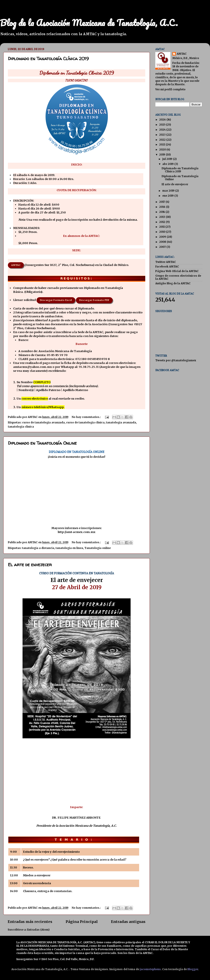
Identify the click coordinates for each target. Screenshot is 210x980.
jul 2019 (168, 159)
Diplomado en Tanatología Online (42, 443)
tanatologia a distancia (38, 548)
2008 (163, 242)
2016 (163, 207)
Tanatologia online (98, 548)
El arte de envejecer (30, 565)
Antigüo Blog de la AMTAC (173, 283)
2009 (163, 237)
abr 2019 (168, 164)
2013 (163, 217)
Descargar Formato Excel (56, 300)
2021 (163, 144)
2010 (163, 232)
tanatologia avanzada (121, 422)
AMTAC (16, 265)
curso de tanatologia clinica (85, 422)
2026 (163, 120)
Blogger (193, 969)
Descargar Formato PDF (94, 300)
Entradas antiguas (128, 922)
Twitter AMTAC (166, 262)
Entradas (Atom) (38, 930)
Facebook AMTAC (167, 266)
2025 (163, 125)
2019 (163, 155)
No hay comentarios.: (87, 417)
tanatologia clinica (21, 427)
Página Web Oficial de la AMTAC (177, 271)
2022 (163, 140)
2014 (162, 212)
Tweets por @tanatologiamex (176, 360)
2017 (162, 202)
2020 (163, 149)
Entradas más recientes (30, 922)
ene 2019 (168, 196)
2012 (163, 222)
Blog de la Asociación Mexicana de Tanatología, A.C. (89, 23)
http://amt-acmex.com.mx (77, 532)
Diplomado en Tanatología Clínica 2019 (48, 59)
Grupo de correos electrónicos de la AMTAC (178, 277)
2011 (162, 227)
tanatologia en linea (69, 548)
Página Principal (82, 922)
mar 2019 (169, 191)
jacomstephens (150, 969)
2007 (163, 247)
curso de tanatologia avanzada (43, 422)
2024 (163, 130)
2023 (163, 135)
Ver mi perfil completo (170, 89)
